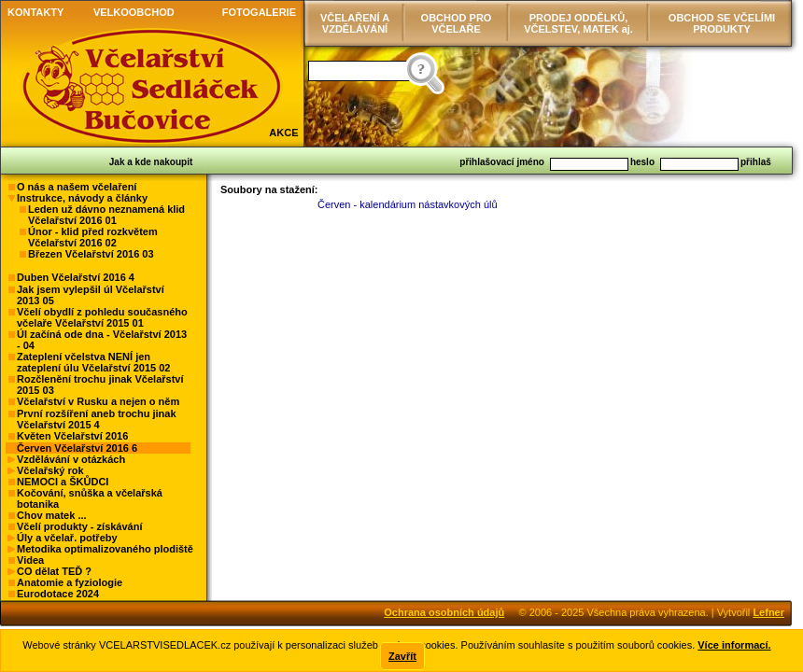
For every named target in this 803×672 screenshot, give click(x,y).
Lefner (768, 612)
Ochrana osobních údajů (444, 612)
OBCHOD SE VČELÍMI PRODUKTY (722, 23)
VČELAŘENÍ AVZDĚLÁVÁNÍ (355, 23)
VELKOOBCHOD (134, 12)
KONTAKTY (35, 12)
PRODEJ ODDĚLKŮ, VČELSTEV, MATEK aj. (578, 23)
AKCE (283, 133)
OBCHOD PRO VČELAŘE (457, 23)
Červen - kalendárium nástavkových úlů (408, 204)
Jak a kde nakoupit (151, 162)
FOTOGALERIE (259, 12)
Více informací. (734, 645)
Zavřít (402, 656)
